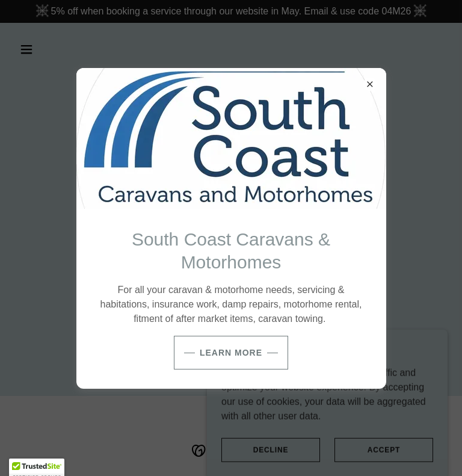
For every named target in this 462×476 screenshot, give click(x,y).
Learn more (231, 353)
